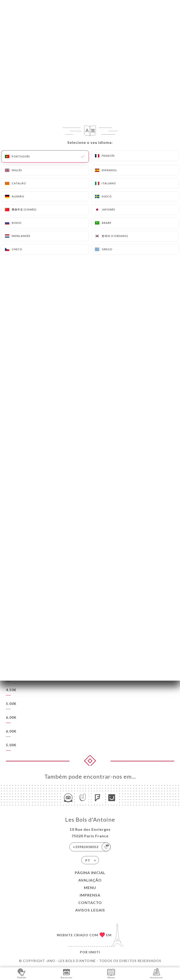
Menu (90, 887)
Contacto (90, 902)
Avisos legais (90, 910)
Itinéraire (156, 973)
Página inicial (90, 873)
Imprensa (90, 895)
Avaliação (90, 880)
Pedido (22, 973)
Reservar (67, 973)
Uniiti (94, 952)
